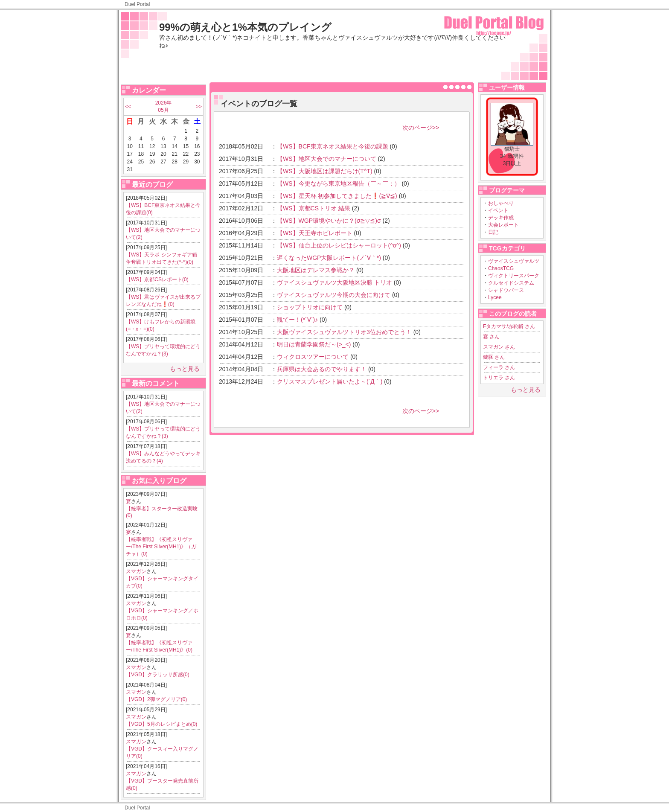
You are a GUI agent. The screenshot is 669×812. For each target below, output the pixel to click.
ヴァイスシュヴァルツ (514, 261)
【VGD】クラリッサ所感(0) (158, 675)
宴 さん (491, 337)
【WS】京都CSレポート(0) (157, 279)
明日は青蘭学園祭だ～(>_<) (314, 344)
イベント (498, 210)
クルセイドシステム (511, 283)
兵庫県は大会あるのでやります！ (322, 369)
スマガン (136, 571)
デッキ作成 (501, 218)
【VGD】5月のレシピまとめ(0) (161, 724)
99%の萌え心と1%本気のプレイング (245, 27)
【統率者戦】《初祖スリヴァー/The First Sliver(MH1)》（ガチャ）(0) (161, 547)
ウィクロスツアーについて (313, 357)
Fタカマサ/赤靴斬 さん (509, 326)
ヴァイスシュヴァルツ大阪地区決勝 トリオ (334, 282)
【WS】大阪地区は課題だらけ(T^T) (325, 171)
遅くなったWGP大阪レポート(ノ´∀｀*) (329, 258)
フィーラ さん (499, 367)
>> (199, 107)
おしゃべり (501, 203)
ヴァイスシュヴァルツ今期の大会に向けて (334, 295)
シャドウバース (506, 290)
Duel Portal (137, 4)
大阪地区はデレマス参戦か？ (316, 270)
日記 (493, 232)
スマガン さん (499, 347)
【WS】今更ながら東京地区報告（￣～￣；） (339, 183)
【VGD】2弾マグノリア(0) (156, 699)
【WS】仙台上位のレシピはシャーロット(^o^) (339, 245)
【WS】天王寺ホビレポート (315, 233)
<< (128, 107)
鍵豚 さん (494, 357)
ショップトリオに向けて (310, 307)
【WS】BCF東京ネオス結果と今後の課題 (333, 146)
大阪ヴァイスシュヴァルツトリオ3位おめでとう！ (344, 332)
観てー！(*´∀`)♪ (297, 320)
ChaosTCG (501, 268)
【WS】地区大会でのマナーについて (327, 159)
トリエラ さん (499, 378)
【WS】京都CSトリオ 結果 (314, 208)
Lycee (495, 297)
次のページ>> (421, 128)
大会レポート (503, 225)
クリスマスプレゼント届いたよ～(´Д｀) (330, 381)
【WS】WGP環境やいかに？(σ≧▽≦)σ (329, 221)
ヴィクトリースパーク (514, 276)
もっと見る (185, 369)
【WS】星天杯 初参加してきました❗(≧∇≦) (337, 196)
